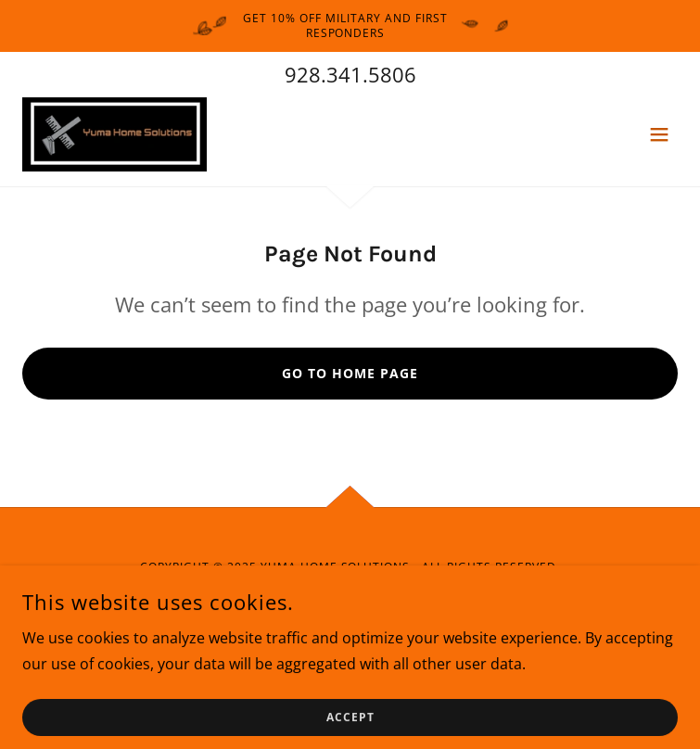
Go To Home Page (350, 373)
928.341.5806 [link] (350, 74)
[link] (115, 134)
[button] (659, 134)
